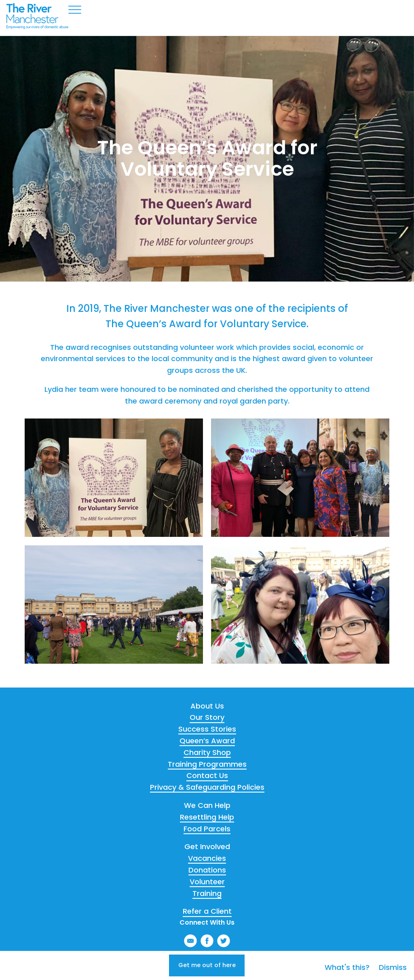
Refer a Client (207, 911)
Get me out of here (207, 962)
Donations (207, 870)
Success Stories (207, 729)
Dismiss (393, 962)
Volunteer (207, 882)
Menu (75, 10)
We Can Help (207, 805)
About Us (207, 706)
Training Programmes (207, 764)
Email (190, 941)
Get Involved (207, 846)
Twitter (224, 941)
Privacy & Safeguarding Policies (207, 787)
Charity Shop (207, 752)
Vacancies (207, 858)
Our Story (207, 717)
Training (207, 893)
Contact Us (207, 775)
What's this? (348, 962)
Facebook (207, 941)
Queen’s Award (207, 741)
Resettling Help (207, 817)
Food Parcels (207, 829)
